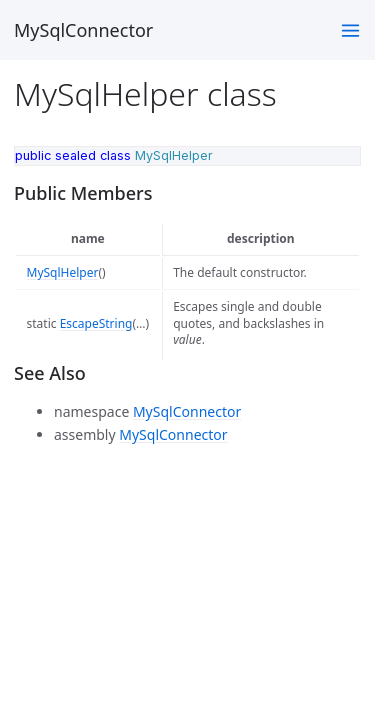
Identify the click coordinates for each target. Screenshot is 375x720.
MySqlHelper (63, 272)
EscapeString (96, 323)
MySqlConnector (83, 30)
